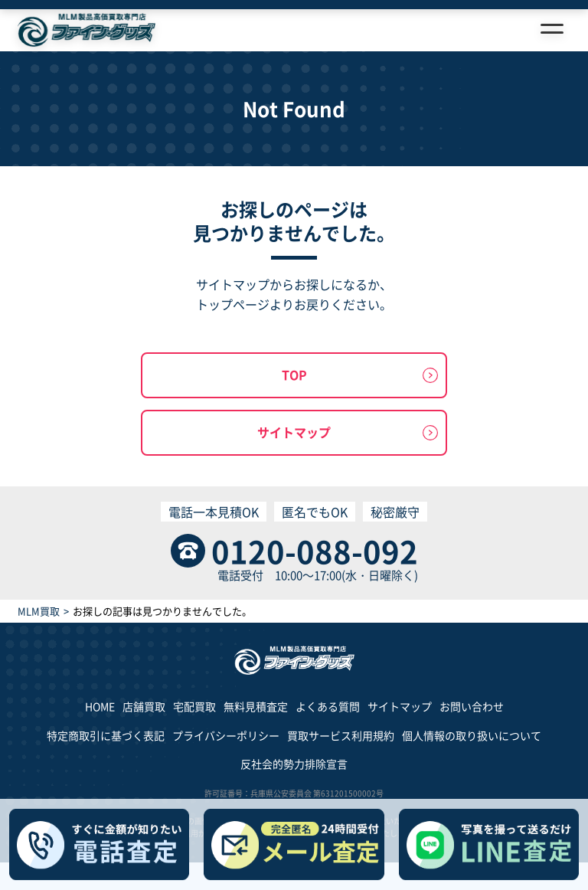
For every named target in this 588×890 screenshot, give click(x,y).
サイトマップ (294, 432)
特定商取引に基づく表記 (106, 735)
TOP (294, 375)
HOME (100, 706)
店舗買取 (144, 706)
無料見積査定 (256, 706)
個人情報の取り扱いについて (472, 735)
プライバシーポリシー (226, 735)
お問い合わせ (472, 706)
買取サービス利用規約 (341, 735)
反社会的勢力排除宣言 (294, 764)
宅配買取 (194, 706)
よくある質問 (328, 706)
